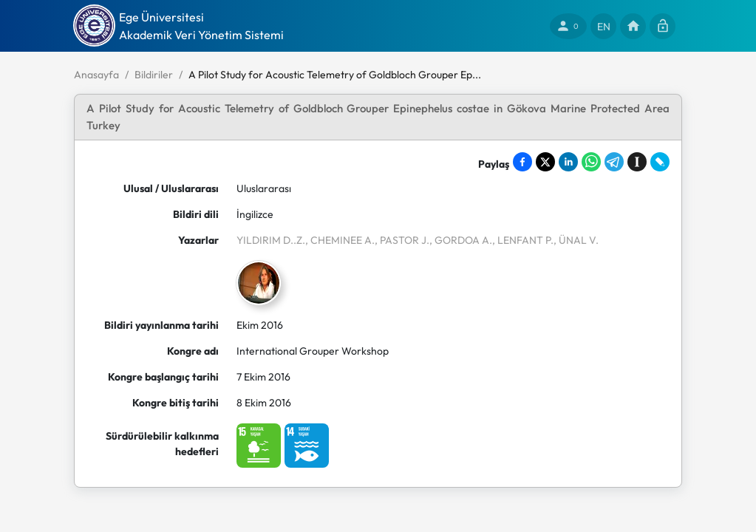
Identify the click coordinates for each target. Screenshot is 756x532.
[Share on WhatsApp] (591, 162)
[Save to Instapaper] (637, 162)
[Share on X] (545, 162)
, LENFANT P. (523, 240)
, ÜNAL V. (576, 240)
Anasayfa (96, 75)
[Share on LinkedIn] (568, 162)
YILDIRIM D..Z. (271, 240)
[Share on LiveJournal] (660, 162)
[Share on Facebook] (522, 162)
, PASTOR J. (402, 240)
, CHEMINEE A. (340, 240)
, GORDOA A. (461, 240)
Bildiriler (154, 75)
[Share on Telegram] (614, 162)
